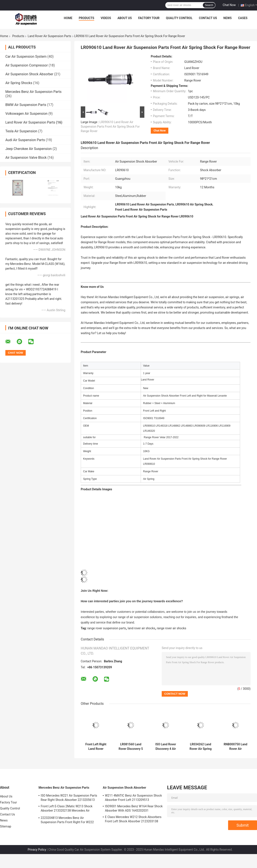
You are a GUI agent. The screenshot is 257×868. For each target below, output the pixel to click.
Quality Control (179, 18)
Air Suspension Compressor (27, 65)
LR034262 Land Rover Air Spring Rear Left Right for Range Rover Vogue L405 (201, 747)
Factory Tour (149, 18)
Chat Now (229, 5)
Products (87, 18)
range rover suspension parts (107, 628)
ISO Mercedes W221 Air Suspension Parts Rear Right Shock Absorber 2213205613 (69, 798)
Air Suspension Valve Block (26, 158)
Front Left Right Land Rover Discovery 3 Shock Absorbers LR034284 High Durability (96, 747)
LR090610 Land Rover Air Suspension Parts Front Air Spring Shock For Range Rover (110, 127)
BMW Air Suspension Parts (26, 105)
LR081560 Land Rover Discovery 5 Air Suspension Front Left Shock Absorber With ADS (131, 747)
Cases (243, 18)
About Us (125, 18)
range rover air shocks (171, 628)
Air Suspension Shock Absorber (29, 74)
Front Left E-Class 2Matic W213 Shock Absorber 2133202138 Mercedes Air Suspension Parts (67, 809)
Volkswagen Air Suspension (26, 114)
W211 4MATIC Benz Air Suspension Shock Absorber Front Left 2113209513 (133, 798)
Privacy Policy (37, 850)
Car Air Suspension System (26, 57)
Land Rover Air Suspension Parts (49, 36)
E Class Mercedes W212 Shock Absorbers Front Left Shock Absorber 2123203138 (133, 819)
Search (209, 5)
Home (68, 18)
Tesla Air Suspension (21, 131)
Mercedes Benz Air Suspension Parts (33, 92)
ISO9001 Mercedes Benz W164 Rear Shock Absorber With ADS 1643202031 (134, 808)
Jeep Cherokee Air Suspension (28, 149)
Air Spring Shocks (19, 83)
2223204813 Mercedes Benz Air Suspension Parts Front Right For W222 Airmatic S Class (67, 821)
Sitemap (6, 826)
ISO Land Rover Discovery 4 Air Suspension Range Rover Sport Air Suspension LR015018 (166, 747)
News (228, 18)
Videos (106, 18)
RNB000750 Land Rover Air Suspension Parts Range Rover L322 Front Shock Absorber (235, 747)
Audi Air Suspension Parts (25, 140)
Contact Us (208, 18)
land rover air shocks (141, 628)
